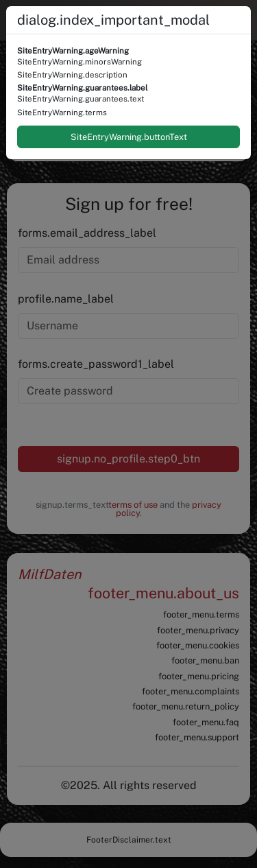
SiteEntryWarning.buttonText (129, 137)
